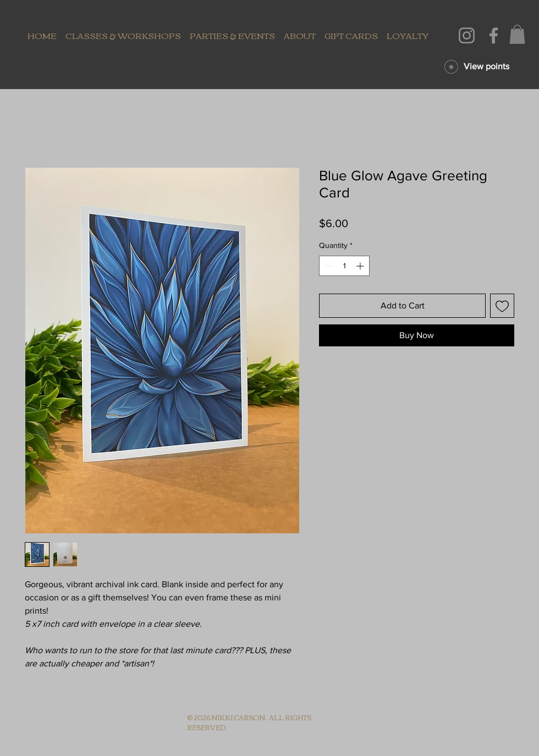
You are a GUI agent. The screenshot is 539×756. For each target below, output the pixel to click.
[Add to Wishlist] (502, 306)
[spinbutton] (344, 266)
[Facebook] (494, 35)
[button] (517, 34)
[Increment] (361, 266)
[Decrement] (328, 266)
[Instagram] (467, 35)
